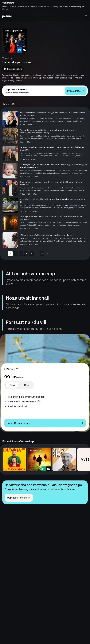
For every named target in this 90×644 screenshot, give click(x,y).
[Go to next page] (48, 254)
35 (42, 254)
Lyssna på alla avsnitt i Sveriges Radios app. (54, 78)
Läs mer (5, 9)
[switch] (12, 385)
